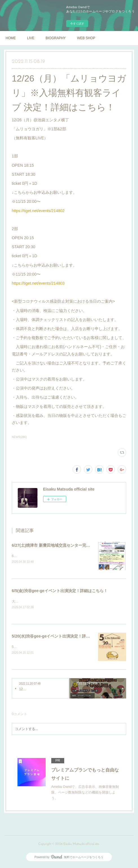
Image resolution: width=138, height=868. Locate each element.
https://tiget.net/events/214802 (38, 211)
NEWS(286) (19, 437)
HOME (11, 38)
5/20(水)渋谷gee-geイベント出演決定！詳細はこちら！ (61, 637)
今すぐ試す (77, 24)
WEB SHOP (86, 38)
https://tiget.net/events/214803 (38, 283)
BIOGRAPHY (56, 38)
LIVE (31, 38)
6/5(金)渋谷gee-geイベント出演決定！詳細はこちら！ (60, 591)
